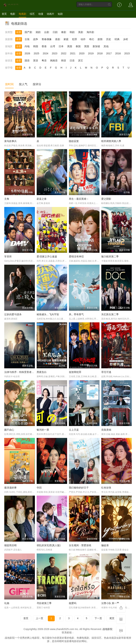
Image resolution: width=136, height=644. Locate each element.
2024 (45, 53)
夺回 (39, 488)
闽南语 (54, 61)
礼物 (7, 603)
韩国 (36, 46)
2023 (54, 53)
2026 (27, 53)
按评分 (37, 84)
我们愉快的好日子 (79, 488)
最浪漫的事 (10, 488)
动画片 (50, 14)
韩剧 (72, 32)
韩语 (64, 61)
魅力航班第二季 (110, 256)
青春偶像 (47, 39)
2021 (73, 53)
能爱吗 (73, 603)
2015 (127, 53)
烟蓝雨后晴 (10, 545)
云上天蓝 (74, 430)
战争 (36, 39)
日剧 (55, 32)
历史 (109, 39)
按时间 (9, 84)
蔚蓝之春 (42, 199)
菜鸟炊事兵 (10, 141)
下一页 (98, 618)
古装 (27, 39)
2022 (64, 53)
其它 (81, 61)
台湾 (53, 46)
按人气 (23, 84)
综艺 (32, 14)
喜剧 (58, 39)
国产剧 (28, 32)
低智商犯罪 (75, 372)
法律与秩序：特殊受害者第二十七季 (24, 372)
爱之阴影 (106, 199)
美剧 (81, 32)
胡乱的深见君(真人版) (49, 545)
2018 (100, 53)
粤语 (44, 61)
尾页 (112, 618)
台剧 (47, 32)
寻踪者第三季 (44, 603)
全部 (19, 32)
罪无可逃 (106, 372)
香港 (44, 46)
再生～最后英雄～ (79, 199)
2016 (118, 53)
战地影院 (107, 629)
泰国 (78, 46)
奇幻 (92, 39)
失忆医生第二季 (110, 314)
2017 (109, 53)
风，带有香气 (76, 314)
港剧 (38, 32)
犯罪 (75, 39)
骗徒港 (105, 545)
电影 (13, 14)
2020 (82, 53)
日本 (61, 46)
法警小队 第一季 (110, 603)
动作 (83, 39)
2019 (91, 53)
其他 (106, 46)
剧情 (100, 39)
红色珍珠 (106, 488)
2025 (36, 53)
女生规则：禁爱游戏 (80, 545)
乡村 (126, 39)
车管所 (8, 256)
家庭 (66, 39)
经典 (117, 39)
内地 (27, 46)
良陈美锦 (106, 430)
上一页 (39, 618)
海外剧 (90, 32)
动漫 (41, 14)
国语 (27, 61)
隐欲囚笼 (74, 141)
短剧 (60, 14)
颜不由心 (9, 430)
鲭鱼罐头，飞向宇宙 (48, 314)
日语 (72, 61)
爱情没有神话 (76, 256)
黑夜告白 (42, 372)
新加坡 (96, 46)
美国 (70, 46)
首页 (4, 14)
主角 (7, 199)
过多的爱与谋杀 (13, 314)
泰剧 (64, 32)
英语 (36, 61)
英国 (87, 46)
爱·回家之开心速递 (47, 256)
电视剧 (22, 14)
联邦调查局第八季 (111, 141)
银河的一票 (43, 430)
